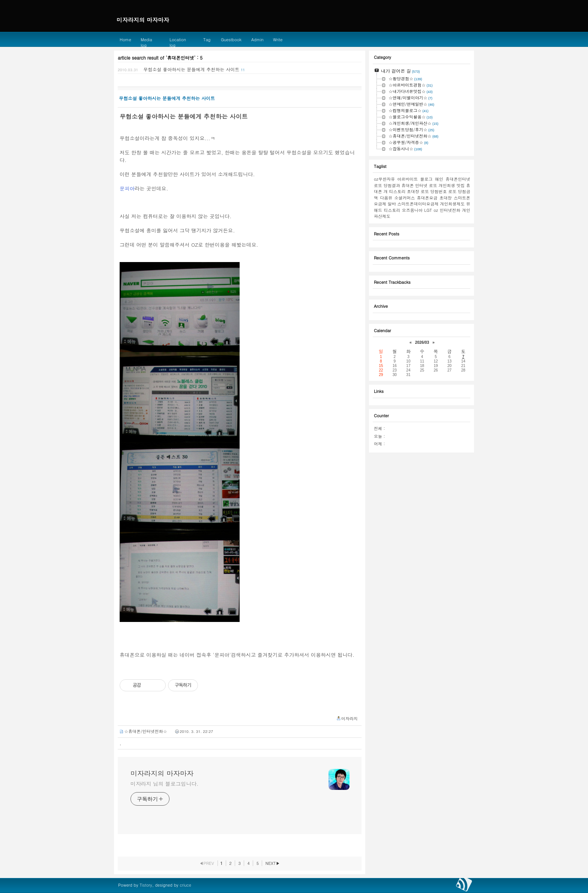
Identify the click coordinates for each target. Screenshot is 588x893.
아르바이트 (407, 179)
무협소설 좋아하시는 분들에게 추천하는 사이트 (191, 69)
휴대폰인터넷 (458, 179)
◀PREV (207, 863)
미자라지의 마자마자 (162, 773)
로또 (433, 185)
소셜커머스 (404, 198)
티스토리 (392, 210)
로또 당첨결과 (387, 185)
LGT (428, 210)
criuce (185, 885)
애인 (439, 179)
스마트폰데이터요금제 (418, 204)
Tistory (146, 885)
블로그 (426, 179)
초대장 (446, 198)
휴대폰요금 (427, 198)
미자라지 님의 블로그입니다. (164, 784)
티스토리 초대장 (404, 191)
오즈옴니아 (412, 210)
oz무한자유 (384, 179)
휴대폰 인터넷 (414, 185)
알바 (392, 204)
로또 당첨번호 (434, 191)
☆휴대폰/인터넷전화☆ (146, 731)
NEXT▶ (273, 863)
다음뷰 (386, 198)
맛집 (460, 185)
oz (436, 210)
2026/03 (422, 342)
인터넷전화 (450, 210)
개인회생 (447, 185)
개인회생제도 (452, 204)
